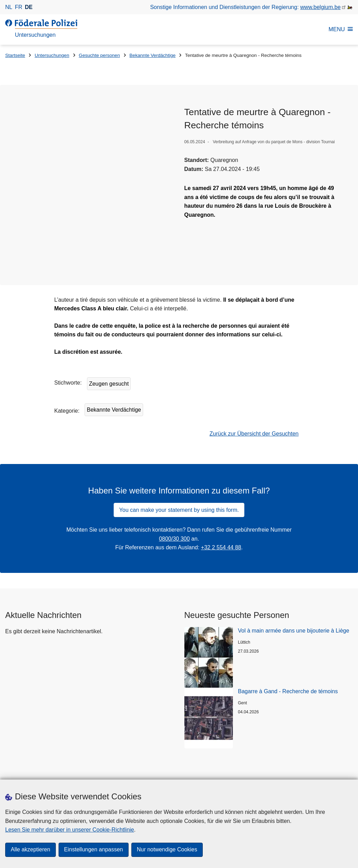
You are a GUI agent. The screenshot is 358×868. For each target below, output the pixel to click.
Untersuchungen (52, 55)
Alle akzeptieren (30, 850)
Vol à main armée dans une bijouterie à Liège (294, 596)
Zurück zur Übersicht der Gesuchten (254, 399)
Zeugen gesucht (109, 349)
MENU (341, 29)
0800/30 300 (174, 504)
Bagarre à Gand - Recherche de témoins (288, 657)
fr (19, 7)
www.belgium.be (320, 7)
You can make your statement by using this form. (179, 475)
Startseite (15, 55)
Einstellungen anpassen (94, 850)
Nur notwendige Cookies (167, 850)
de (29, 7)
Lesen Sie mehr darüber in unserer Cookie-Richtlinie (70, 830)
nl (9, 7)
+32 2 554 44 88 (221, 513)
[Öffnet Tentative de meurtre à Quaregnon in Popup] (95, 150)
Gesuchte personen (99, 55)
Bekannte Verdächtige (153, 55)
